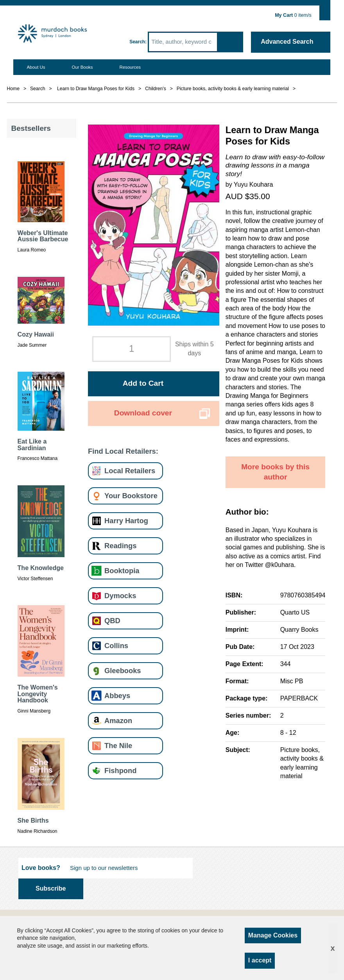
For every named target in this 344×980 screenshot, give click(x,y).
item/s (293, 15)
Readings (120, 546)
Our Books (82, 67)
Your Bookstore (131, 496)
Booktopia (122, 571)
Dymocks (120, 596)
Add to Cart (143, 383)
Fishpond (120, 771)
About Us (36, 67)
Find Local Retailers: (123, 451)
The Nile (118, 746)
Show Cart (325, 11)
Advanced (287, 42)
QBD (112, 621)
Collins (116, 646)
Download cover (143, 413)
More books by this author (275, 472)
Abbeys (117, 696)
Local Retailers (130, 471)
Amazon (118, 721)
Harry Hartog (126, 521)
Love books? (41, 868)
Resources (130, 67)
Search (137, 42)
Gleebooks (123, 671)
